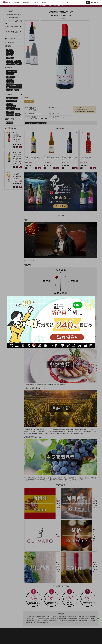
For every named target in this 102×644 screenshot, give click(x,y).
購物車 (94, 2)
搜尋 (88, 2)
